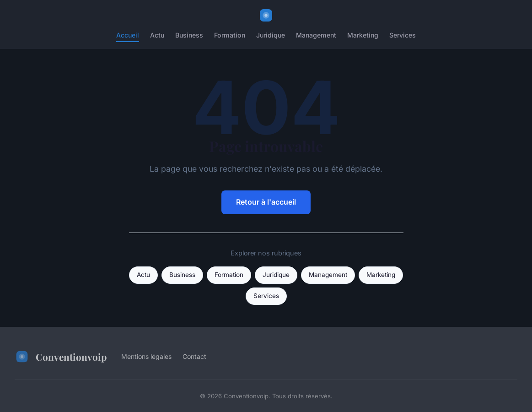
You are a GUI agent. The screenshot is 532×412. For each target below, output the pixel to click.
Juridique (271, 35)
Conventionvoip (61, 357)
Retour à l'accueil (266, 202)
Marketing (363, 35)
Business (189, 35)
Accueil (128, 35)
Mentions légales (146, 356)
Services (403, 35)
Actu (157, 35)
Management (316, 35)
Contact (194, 356)
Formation (230, 35)
